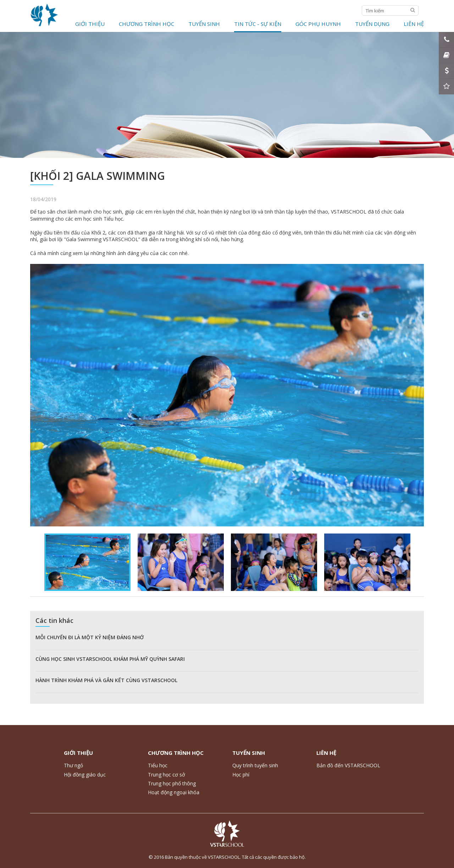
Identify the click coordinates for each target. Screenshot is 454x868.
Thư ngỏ (73, 765)
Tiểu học (158, 765)
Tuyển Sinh (204, 24)
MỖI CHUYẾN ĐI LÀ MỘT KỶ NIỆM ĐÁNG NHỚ (90, 637)
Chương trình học (146, 24)
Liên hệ (414, 24)
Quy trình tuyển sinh (255, 765)
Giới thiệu (90, 24)
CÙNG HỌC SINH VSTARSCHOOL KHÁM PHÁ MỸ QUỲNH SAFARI (110, 659)
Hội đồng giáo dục (85, 775)
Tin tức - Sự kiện (258, 24)
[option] (227, 395)
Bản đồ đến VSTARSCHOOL (348, 765)
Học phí (241, 775)
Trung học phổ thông (172, 783)
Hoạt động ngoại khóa (174, 792)
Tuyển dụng (372, 24)
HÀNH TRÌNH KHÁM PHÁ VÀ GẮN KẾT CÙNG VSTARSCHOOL (106, 680)
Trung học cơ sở (167, 775)
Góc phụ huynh (318, 24)
